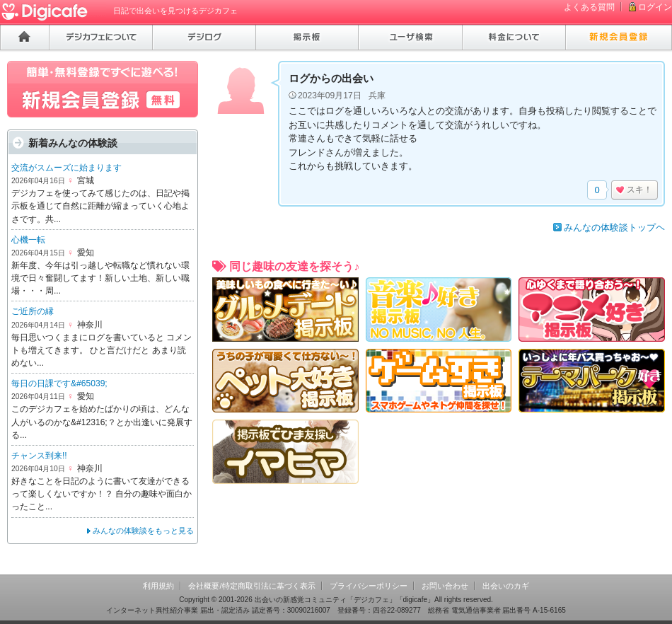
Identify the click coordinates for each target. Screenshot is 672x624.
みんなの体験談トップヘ (614, 227)
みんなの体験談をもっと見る (143, 531)
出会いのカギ (506, 586)
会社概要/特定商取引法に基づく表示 (251, 586)
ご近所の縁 (33, 311)
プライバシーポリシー (369, 586)
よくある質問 (589, 7)
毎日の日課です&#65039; (59, 383)
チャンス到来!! (39, 456)
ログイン (655, 7)
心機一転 (28, 240)
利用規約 (158, 586)
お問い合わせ (445, 586)
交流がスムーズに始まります (66, 168)
